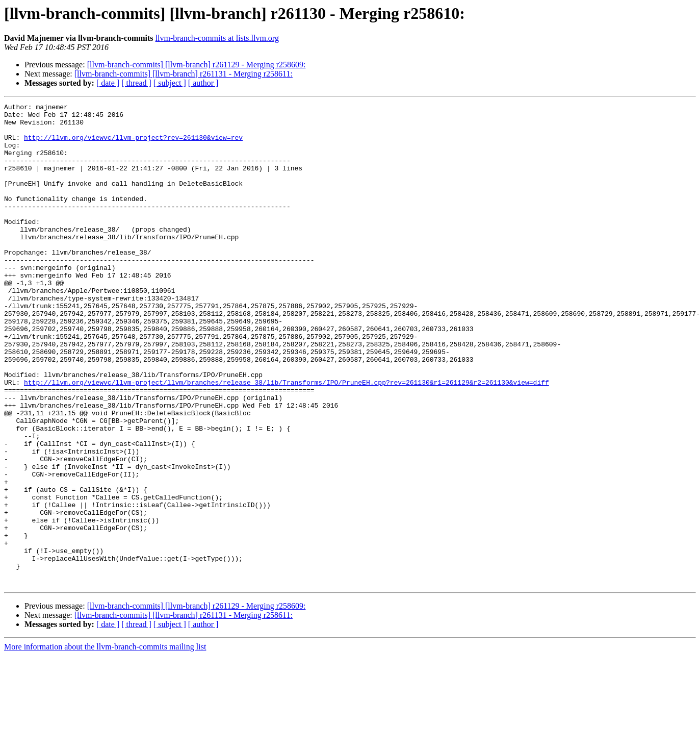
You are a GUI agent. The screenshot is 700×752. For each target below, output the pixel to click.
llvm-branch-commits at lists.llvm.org (217, 38)
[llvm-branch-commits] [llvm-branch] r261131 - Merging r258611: (184, 74)
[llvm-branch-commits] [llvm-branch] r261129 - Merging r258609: (197, 65)
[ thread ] (136, 83)
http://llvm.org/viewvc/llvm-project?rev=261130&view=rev (133, 145)
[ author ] (203, 83)
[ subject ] (170, 83)
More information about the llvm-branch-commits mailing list (105, 743)
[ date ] (108, 83)
